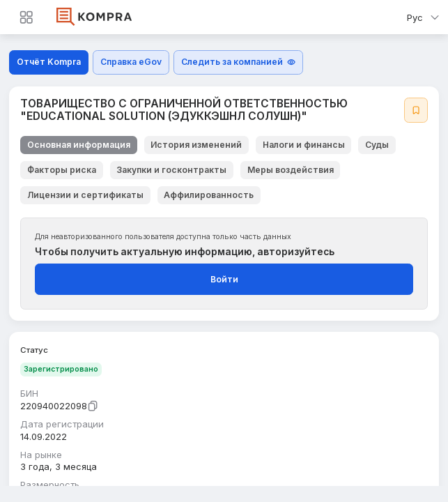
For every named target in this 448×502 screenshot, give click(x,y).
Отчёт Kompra (49, 62)
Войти (224, 279)
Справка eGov (131, 62)
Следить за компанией (239, 62)
